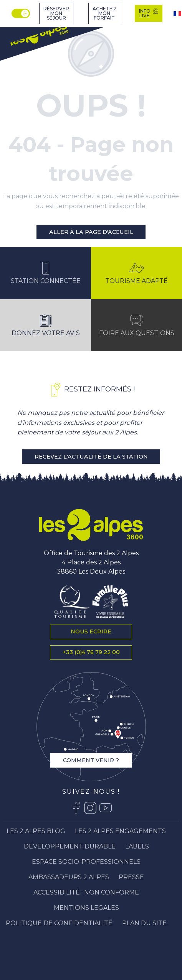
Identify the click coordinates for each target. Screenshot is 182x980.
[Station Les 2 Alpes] (38, 35)
